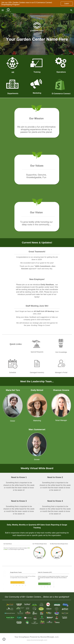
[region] (37, 4)
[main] (13, 72)
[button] (3, 10)
